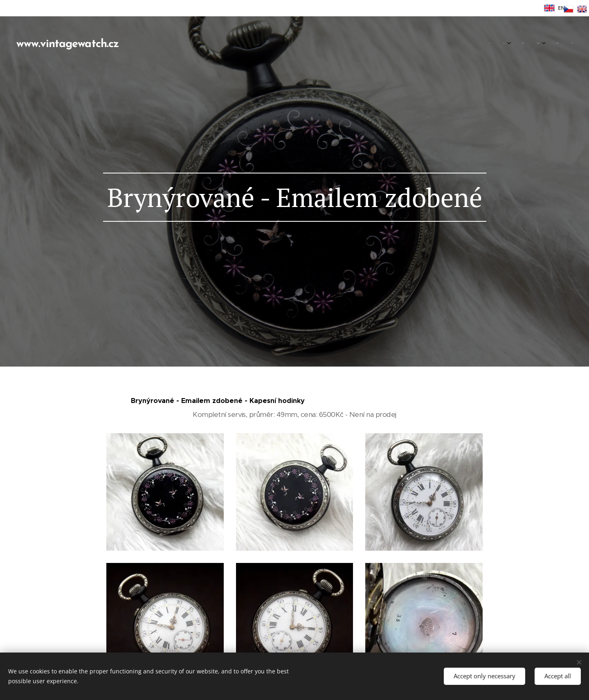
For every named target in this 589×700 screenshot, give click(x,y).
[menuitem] (501, 43)
